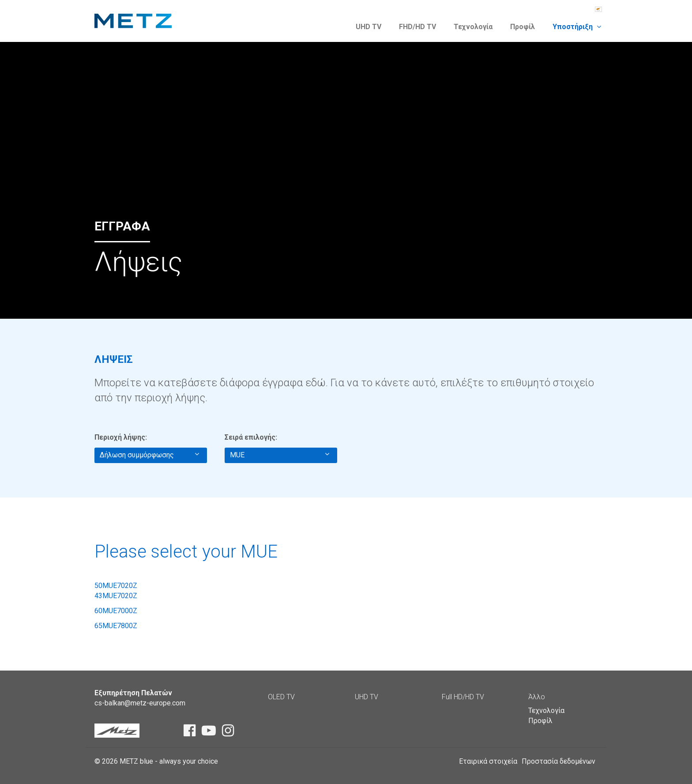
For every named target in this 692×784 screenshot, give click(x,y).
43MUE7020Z (116, 596)
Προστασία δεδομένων (558, 761)
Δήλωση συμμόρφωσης (149, 455)
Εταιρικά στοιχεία (488, 761)
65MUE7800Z (116, 626)
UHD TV (369, 27)
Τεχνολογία (473, 27)
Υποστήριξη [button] (577, 27)
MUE (280, 455)
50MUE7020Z (116, 586)
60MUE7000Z (116, 611)
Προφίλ (523, 27)
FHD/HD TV (417, 27)
